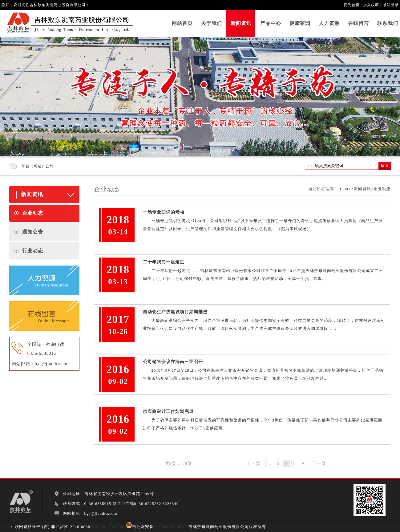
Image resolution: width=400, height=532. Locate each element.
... (270, 464)
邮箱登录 (391, 5)
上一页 (254, 464)
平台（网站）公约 (38, 166)
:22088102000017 (171, 527)
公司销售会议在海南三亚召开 (173, 362)
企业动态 (33, 213)
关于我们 (212, 23)
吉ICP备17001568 (107, 527)
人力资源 (329, 23)
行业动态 (33, 251)
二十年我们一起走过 (164, 262)
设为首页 (352, 5)
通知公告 (33, 232)
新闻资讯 (241, 23)
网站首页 (182, 23)
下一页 (319, 464)
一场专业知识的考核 (164, 212)
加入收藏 (371, 5)
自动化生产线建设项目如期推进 (175, 312)
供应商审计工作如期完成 (168, 412)
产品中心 (271, 23)
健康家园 (300, 23)
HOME (345, 189)
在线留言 (358, 23)
